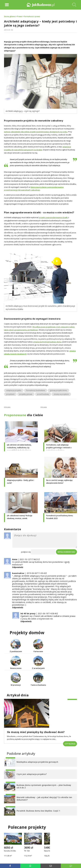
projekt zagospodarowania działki (53, 217)
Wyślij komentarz (66, 552)
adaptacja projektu (14, 390)
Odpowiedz (18, 567)
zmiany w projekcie (61, 394)
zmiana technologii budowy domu (47, 342)
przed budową (43, 394)
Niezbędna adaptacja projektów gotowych (37, 762)
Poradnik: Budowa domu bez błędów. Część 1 (38, 811)
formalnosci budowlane (36, 390)
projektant (10, 394)
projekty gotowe (26, 394)
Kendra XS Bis (10, 851)
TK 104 (27, 851)
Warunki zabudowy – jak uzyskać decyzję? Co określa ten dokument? (44, 799)
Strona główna (10, 16)
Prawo (20, 16)
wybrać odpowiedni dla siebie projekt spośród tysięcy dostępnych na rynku (36, 132)
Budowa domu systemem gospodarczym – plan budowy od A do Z (44, 786)
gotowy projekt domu (58, 390)
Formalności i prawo (32, 16)
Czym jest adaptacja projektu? (32, 774)
